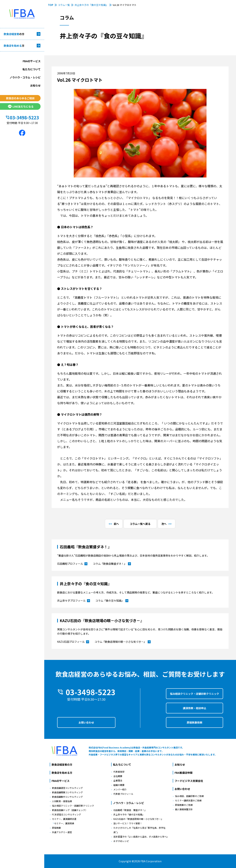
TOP (51, 5)
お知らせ (35, 85)
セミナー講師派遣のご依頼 (188, 800)
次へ (164, 524)
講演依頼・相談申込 (195, 708)
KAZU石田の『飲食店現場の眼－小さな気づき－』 (138, 819)
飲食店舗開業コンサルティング (67, 792)
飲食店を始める (14, 46)
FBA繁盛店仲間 (184, 773)
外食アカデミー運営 (62, 832)
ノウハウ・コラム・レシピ (25, 77)
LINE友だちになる (20, 106)
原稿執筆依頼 (195, 722)
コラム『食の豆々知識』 (112, 601)
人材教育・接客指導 (62, 801)
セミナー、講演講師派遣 (64, 819)
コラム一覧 (64, 5)
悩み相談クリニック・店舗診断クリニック (195, 694)
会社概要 (118, 776)
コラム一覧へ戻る (140, 524)
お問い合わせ (86, 722)
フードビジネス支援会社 (189, 781)
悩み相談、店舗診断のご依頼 (189, 796)
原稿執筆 (56, 828)
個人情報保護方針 (184, 809)
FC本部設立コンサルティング (66, 814)
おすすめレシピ (121, 841)
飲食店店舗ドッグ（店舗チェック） (70, 810)
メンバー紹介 (120, 789)
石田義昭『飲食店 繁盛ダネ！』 (130, 810)
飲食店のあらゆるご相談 (20, 98)
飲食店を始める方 (62, 773)
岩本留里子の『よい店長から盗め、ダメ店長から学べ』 (141, 837)
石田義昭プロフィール (72, 564)
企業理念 (118, 780)
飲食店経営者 (14, 34)
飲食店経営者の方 (62, 765)
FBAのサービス (32, 61)
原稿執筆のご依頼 (184, 805)
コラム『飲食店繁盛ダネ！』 (112, 564)
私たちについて (32, 69)
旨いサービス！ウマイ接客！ (128, 823)
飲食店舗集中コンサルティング (67, 797)
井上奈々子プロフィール (74, 601)
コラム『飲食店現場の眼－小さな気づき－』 (123, 642)
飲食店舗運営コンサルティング (67, 788)
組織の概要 (119, 785)
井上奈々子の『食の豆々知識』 (91, 5)
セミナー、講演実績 (64, 823)
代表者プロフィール (123, 794)
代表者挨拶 (119, 772)
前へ (116, 524)
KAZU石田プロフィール (73, 642)
